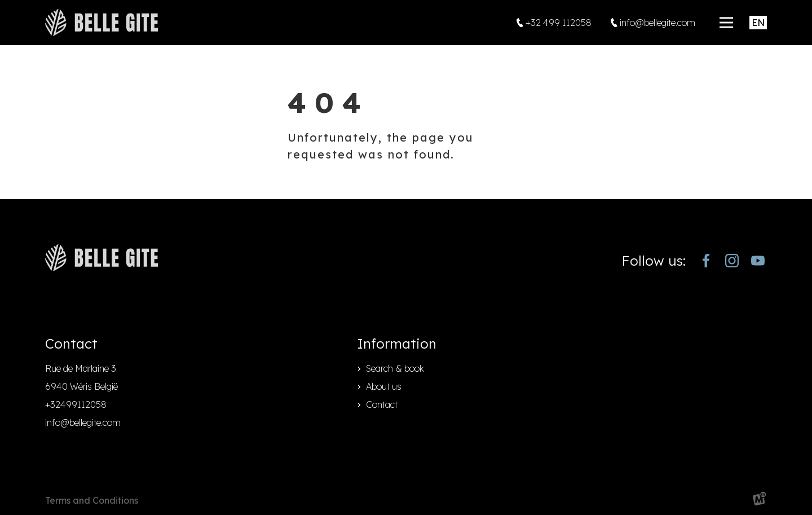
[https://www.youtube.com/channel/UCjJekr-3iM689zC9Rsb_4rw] (758, 261)
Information (397, 344)
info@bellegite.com (83, 422)
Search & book (395, 368)
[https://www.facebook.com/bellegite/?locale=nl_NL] (706, 261)
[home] (101, 23)
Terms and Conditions (92, 500)
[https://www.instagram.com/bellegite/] (732, 261)
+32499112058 (76, 404)
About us (384, 386)
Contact (382, 404)
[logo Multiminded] (760, 501)
